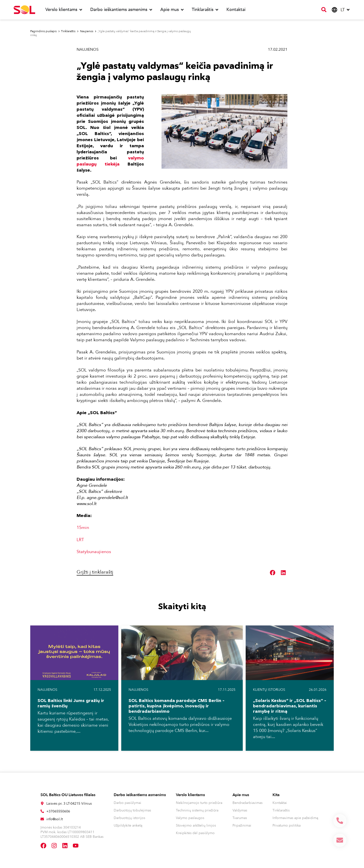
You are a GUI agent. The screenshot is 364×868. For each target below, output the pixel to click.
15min (83, 528)
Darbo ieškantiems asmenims (140, 795)
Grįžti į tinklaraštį (95, 572)
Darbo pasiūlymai (127, 803)
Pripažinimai (242, 825)
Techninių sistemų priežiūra (197, 810)
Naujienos (88, 49)
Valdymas (240, 810)
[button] (273, 573)
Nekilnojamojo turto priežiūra (199, 803)
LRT (80, 540)
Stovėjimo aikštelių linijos (196, 825)
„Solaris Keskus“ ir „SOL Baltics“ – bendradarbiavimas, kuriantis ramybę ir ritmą (290, 706)
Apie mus (241, 795)
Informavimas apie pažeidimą (295, 818)
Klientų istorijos (269, 690)
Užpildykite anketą (128, 825)
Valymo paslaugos (190, 818)
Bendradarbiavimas (248, 803)
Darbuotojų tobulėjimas (132, 810)
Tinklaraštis (281, 810)
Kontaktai (280, 803)
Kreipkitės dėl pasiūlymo (195, 833)
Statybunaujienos (94, 552)
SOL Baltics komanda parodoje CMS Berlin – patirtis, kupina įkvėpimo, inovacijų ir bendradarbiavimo (177, 706)
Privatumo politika (287, 825)
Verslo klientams (190, 795)
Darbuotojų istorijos (129, 818)
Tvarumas (240, 818)
